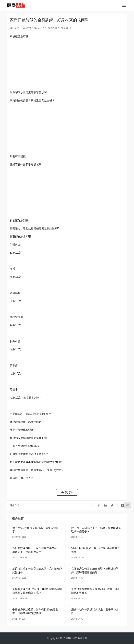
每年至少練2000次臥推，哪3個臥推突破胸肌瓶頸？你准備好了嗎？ (37, 591)
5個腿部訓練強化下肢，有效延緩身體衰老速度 (96, 550)
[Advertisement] (67, 65)
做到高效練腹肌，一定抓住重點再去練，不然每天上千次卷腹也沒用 (37, 550)
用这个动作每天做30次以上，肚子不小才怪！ (95, 611)
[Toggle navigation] (124, 5)
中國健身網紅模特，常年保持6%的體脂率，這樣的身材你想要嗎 (35, 611)
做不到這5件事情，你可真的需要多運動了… (35, 530)
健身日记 (14, 28)
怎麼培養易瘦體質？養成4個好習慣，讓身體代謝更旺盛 (96, 591)
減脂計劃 (52, 28)
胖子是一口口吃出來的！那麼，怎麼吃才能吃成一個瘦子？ (96, 530)
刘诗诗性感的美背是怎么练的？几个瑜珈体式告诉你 (37, 570)
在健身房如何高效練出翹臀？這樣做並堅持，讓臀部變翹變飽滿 (95, 570)
